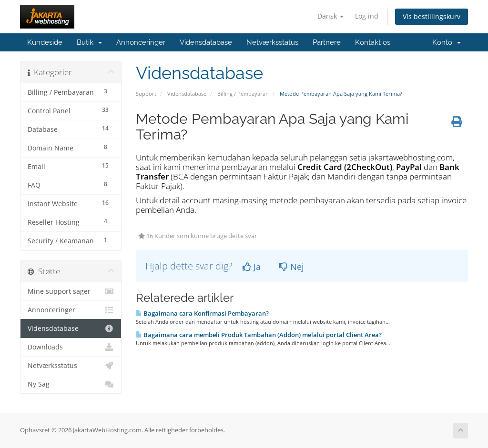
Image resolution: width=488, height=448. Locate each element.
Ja (252, 267)
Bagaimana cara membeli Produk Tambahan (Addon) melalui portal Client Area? (259, 335)
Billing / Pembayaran (243, 94)
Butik (89, 42)
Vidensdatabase (206, 42)
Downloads (71, 347)
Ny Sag (71, 384)
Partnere (327, 42)
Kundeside (45, 42)
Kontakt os (373, 42)
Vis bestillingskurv (432, 16)
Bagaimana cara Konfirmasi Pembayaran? (202, 313)
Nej (292, 267)
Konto (447, 42)
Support (146, 94)
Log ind (367, 16)
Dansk (330, 16)
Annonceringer (141, 42)
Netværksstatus (272, 42)
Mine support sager (71, 291)
